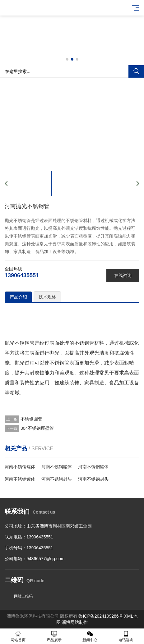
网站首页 (18, 636)
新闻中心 (90, 636)
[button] (67, 59)
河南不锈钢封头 (57, 479)
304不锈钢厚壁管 (37, 428)
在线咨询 (123, 275)
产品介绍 (18, 297)
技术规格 (47, 297)
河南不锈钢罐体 (20, 467)
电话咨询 (126, 636)
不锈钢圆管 (31, 419)
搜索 (136, 71)
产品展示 (54, 636)
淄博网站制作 (75, 622)
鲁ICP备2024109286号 (101, 616)
